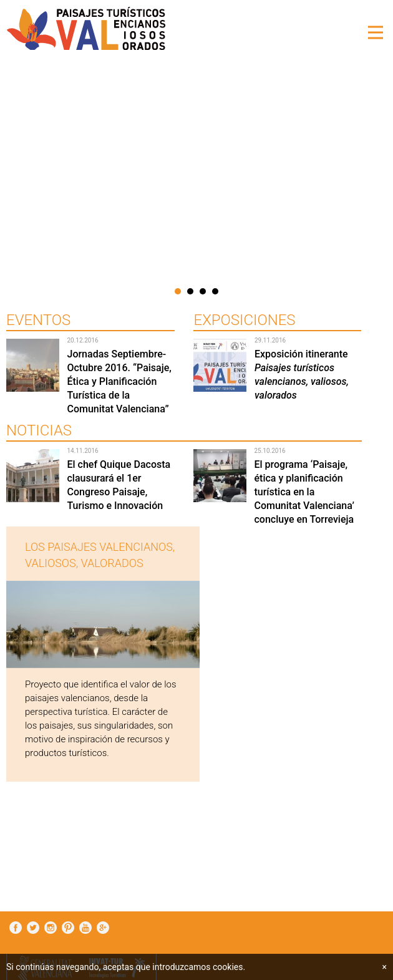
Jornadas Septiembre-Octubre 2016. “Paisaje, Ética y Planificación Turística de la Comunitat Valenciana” (119, 381)
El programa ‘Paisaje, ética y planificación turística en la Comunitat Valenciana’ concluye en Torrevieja (304, 492)
